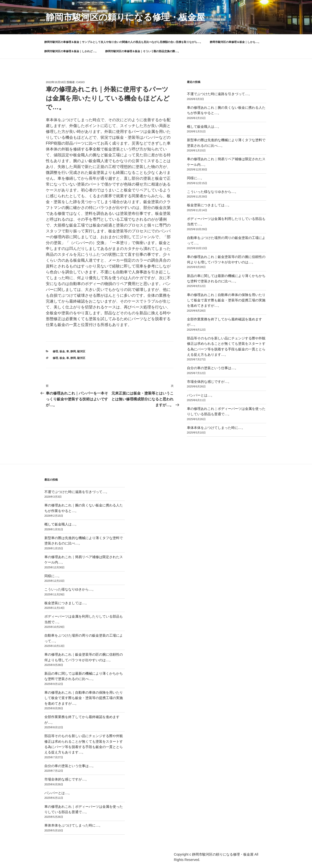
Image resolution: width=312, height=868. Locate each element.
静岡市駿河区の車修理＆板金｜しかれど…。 (71, 51)
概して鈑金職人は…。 (204, 127)
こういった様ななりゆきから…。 (213, 192)
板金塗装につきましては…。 (209, 205)
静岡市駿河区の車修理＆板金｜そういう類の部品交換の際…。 (143, 51)
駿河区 (81, 351)
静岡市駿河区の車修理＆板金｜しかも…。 (235, 42)
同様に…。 (195, 178)
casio (81, 82)
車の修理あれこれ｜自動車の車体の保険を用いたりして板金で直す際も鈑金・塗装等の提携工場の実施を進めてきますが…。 (226, 300)
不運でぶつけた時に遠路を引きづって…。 (219, 94)
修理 (55, 351)
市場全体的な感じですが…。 (209, 382)
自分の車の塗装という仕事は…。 (213, 368)
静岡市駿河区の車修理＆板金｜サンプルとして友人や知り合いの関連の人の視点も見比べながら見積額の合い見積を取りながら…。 (123, 42)
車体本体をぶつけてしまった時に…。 (216, 428)
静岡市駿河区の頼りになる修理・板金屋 (125, 17)
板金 (62, 351)
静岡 (73, 351)
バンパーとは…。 (201, 395)
